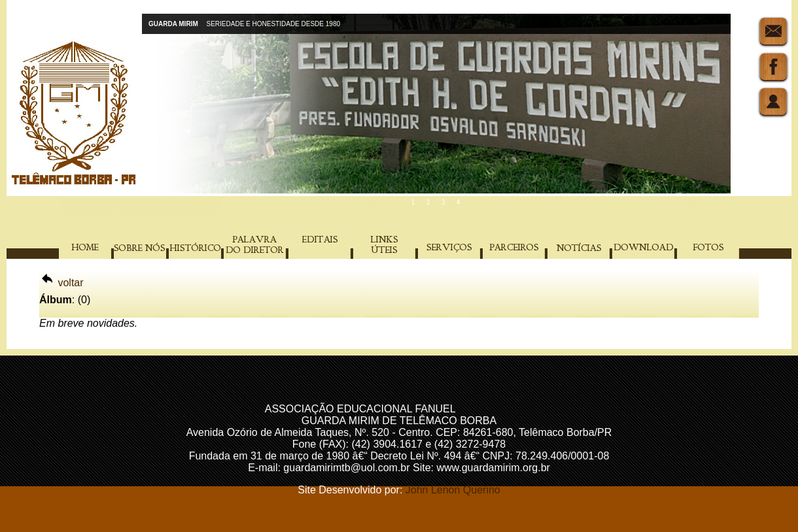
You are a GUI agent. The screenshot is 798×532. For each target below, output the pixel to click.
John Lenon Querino (453, 490)
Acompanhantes (496, 409)
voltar (61, 283)
